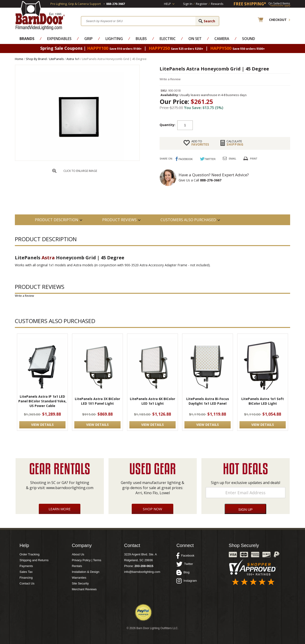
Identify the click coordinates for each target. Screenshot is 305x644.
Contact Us (27, 583)
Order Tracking (30, 554)
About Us (78, 554)
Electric (168, 39)
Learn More (60, 509)
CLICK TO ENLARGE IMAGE (80, 171)
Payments (26, 566)
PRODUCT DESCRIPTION (57, 220)
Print (254, 158)
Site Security (80, 583)
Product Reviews (119, 220)
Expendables (59, 39)
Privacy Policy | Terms (87, 560)
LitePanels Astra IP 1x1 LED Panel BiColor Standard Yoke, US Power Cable (42, 401)
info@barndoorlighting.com (142, 572)
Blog (183, 572)
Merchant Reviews (84, 589)
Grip (89, 39)
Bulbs (141, 39)
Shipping (235, 143)
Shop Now (152, 509)
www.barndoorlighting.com (70, 488)
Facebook (185, 556)
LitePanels (57, 59)
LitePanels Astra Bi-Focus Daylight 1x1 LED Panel (208, 401)
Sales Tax (26, 572)
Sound (249, 39)
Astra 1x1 (73, 59)
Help (167, 4)
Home (19, 59)
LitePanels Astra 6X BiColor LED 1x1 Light (152, 401)
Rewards (217, 4)
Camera (222, 39)
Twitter (185, 564)
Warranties (79, 578)
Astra (48, 258)
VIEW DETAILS (42, 425)
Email (233, 158)
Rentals (77, 566)
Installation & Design (86, 572)
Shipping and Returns (34, 560)
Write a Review (170, 79)
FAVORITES (200, 143)
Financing (26, 578)
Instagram (187, 581)
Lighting (114, 39)
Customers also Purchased (188, 220)
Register (202, 4)
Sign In (188, 4)
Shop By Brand (36, 59)
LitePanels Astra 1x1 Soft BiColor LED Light (263, 401)
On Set (195, 39)
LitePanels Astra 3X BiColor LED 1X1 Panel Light (97, 401)
